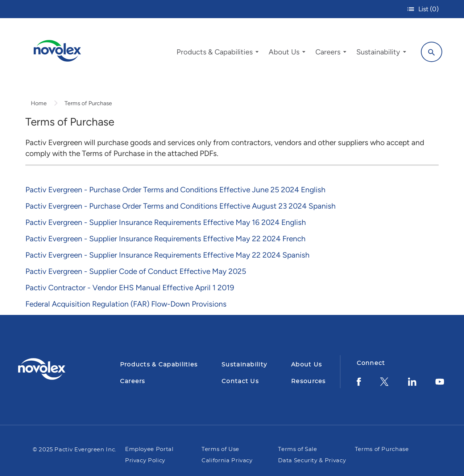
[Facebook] (359, 384)
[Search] (432, 52)
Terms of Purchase (382, 449)
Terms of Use (221, 449)
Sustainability (244, 365)
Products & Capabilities (159, 365)
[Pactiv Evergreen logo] (56, 369)
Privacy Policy (145, 461)
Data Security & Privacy (312, 461)
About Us (306, 365)
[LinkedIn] (412, 384)
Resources (308, 381)
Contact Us (240, 381)
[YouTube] (440, 384)
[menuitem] (217, 54)
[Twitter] (384, 384)
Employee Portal (149, 449)
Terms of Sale (297, 449)
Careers (133, 381)
